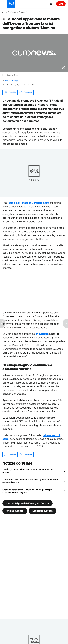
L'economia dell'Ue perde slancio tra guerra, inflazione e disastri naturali (30, 481)
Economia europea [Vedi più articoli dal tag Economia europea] (42, 511)
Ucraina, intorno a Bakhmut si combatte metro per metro (28, 471)
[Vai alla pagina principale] (11, 4)
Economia (23, 12)
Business (12, 12)
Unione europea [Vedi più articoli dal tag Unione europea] (15, 511)
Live (61, 4)
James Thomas (11, 81)
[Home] (3, 12)
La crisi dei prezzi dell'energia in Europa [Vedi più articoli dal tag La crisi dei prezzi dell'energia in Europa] (28, 503)
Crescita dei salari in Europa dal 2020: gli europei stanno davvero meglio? (27, 491)
